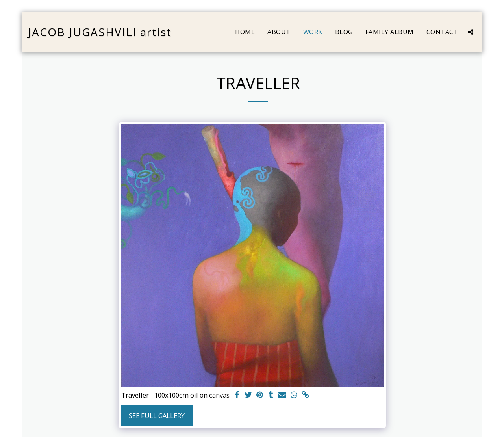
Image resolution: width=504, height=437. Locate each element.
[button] (471, 32)
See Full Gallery (157, 416)
